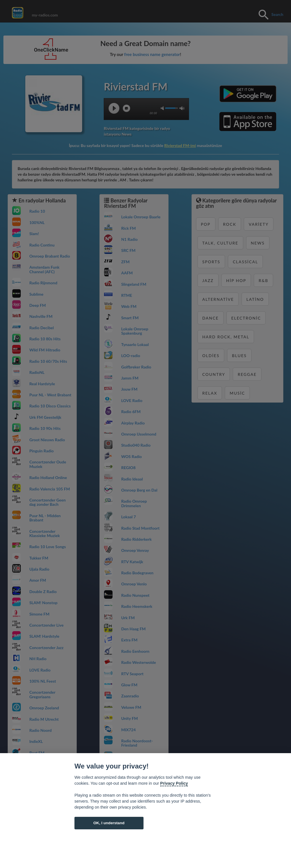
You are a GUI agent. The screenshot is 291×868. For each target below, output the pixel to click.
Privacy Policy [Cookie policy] (174, 783)
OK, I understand (109, 823)
